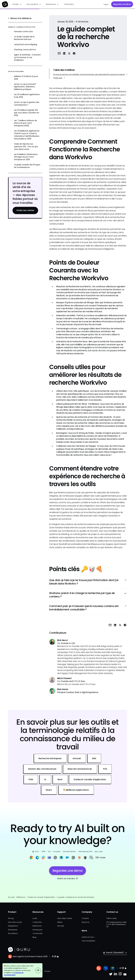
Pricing (11, 918)
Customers (37, 922)
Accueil (11, 897)
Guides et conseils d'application (41, 897)
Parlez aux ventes (25, 210)
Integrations (13, 926)
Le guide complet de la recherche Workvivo (76, 897)
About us (85, 922)
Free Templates (88, 941)
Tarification (69, 4)
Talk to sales (112, 918)
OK (38, 970)
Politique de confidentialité (14, 974)
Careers (85, 918)
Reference (37, 926)
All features (13, 930)
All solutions (13, 933)
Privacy (47, 971)
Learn (35, 918)
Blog (34, 937)
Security (61, 926)
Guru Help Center (65, 918)
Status (60, 922)
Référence (21, 897)
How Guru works (15, 922)
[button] (17, 4)
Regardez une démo (122, 4)
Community (37, 933)
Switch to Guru (88, 937)
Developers (38, 930)
